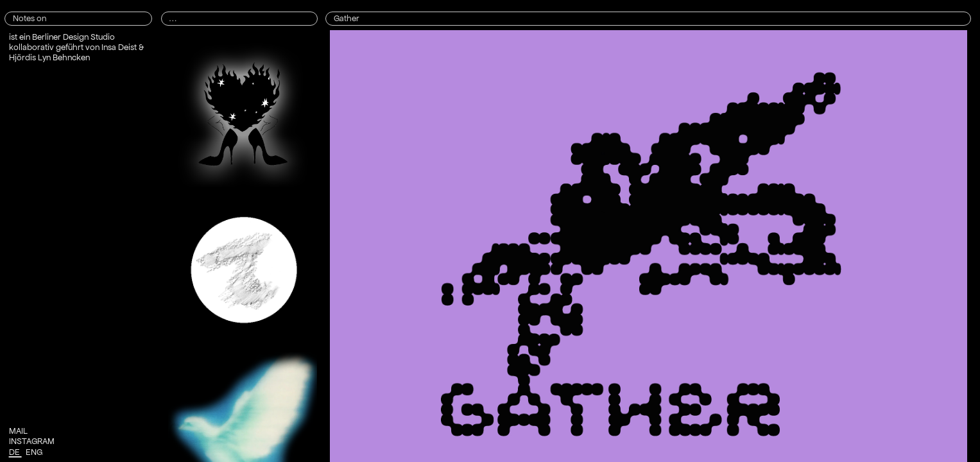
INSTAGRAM (32, 441)
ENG (35, 452)
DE (15, 452)
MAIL (18, 431)
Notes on (30, 18)
